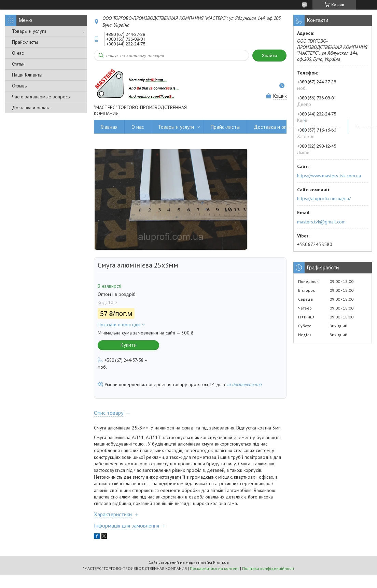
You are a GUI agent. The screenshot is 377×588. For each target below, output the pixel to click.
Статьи (18, 64)
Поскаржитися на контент (214, 568)
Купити (129, 345)
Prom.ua (221, 562)
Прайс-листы (25, 42)
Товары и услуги (29, 31)
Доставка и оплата (31, 108)
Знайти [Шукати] (269, 56)
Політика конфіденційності (268, 568)
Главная (109, 127)
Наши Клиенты (27, 75)
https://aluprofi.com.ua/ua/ (324, 199)
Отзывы (20, 86)
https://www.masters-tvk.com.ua (329, 176)
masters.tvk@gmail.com (321, 222)
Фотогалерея (326, 127)
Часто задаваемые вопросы (41, 97)
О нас (18, 53)
